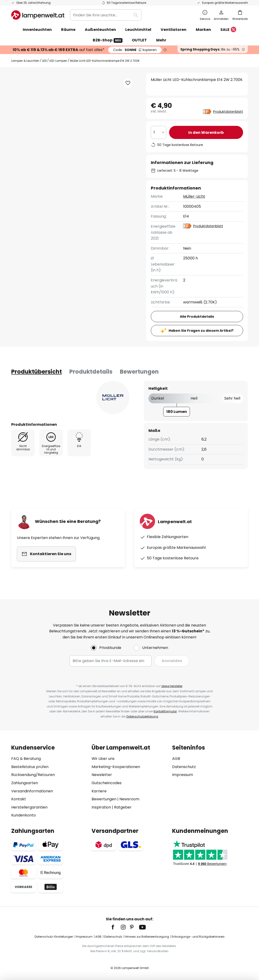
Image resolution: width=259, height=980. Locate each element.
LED (44, 61)
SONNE (135, 50)
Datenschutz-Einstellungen (54, 937)
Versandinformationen (32, 791)
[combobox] (106, 15)
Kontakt (19, 799)
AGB (176, 759)
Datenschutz (184, 767)
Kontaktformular (165, 711)
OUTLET (139, 40)
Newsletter (102, 775)
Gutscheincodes (107, 783)
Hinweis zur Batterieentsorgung (147, 937)
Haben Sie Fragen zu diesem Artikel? (201, 331)
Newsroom (129, 799)
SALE (228, 30)
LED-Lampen (58, 61)
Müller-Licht (194, 196)
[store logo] (38, 15)
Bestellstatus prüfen (30, 767)
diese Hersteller (172, 686)
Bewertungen (139, 372)
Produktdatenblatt (228, 112)
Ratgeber (123, 807)
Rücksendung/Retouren (33, 775)
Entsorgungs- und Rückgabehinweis (198, 937)
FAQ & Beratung (26, 759)
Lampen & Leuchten (25, 61)
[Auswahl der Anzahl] (159, 132)
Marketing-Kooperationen (116, 767)
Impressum (183, 775)
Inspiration (101, 807)
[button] (128, 83)
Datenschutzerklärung (142, 716)
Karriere (99, 791)
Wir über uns (103, 759)
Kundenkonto (24, 815)
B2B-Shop (108, 40)
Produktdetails (91, 372)
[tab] (37, 372)
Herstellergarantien (29, 807)
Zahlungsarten (25, 783)
